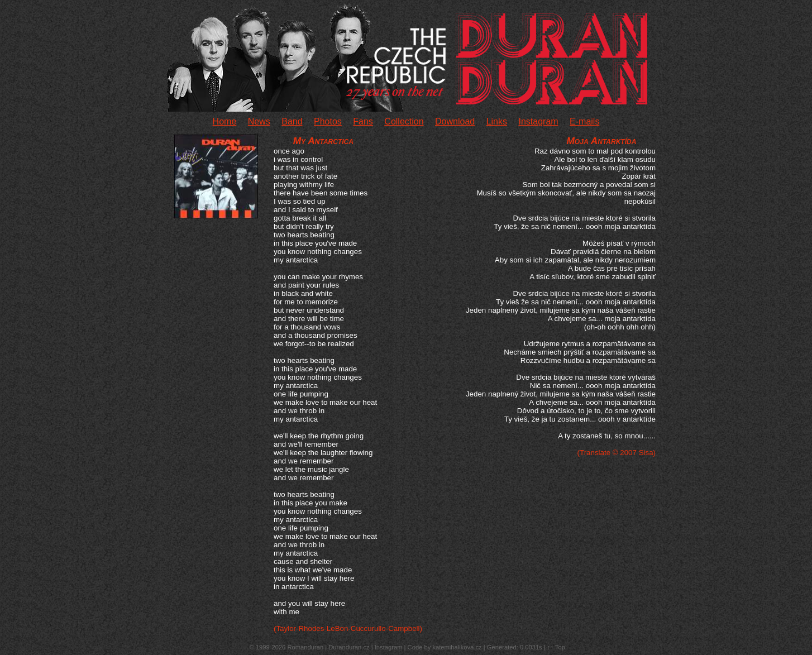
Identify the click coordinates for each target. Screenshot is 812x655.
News (259, 121)
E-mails (584, 121)
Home (225, 121)
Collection (404, 121)
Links (497, 121)
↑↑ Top (556, 647)
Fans (363, 121)
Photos (328, 121)
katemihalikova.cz (457, 647)
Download (455, 121)
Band (292, 121)
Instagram (538, 121)
